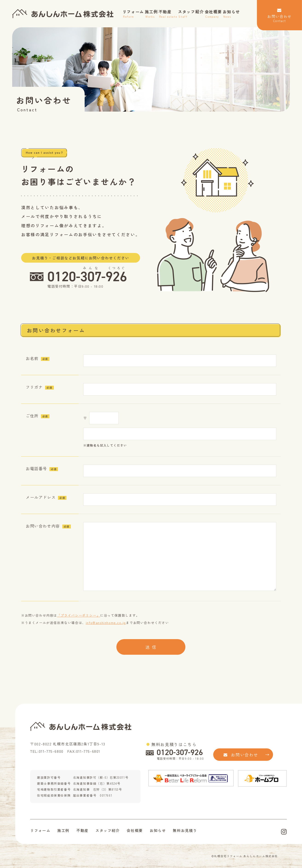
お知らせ (231, 14)
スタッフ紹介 (191, 14)
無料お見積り (185, 830)
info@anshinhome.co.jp (106, 623)
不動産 (168, 14)
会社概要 (213, 14)
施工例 (151, 14)
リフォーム (133, 14)
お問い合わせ (279, 15)
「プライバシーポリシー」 (79, 615)
